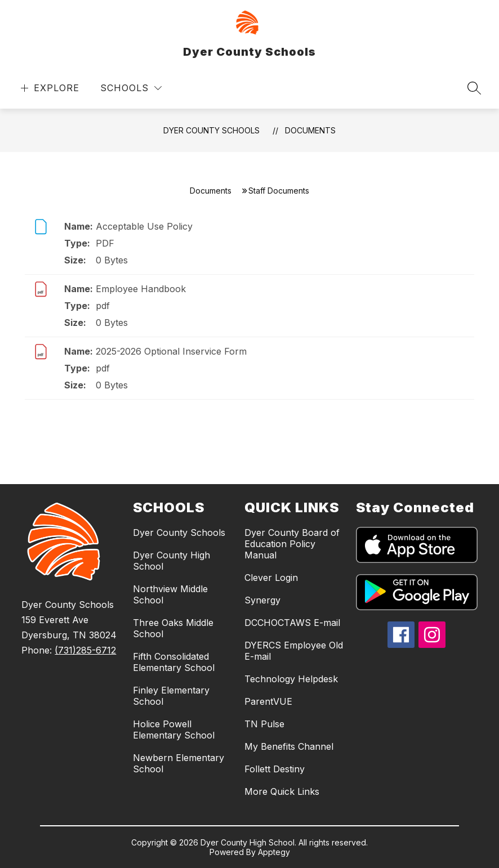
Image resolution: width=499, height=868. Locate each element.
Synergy (262, 600)
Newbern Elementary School (179, 763)
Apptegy (274, 852)
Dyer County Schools (211, 130)
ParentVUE (268, 701)
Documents (310, 130)
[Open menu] (49, 88)
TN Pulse (264, 724)
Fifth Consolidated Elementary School (174, 662)
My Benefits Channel (289, 746)
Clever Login (271, 578)
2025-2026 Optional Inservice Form (171, 351)
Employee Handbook (141, 289)
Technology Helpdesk (291, 679)
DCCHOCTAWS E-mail (292, 623)
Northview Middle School (170, 594)
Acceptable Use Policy (144, 226)
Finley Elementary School (171, 696)
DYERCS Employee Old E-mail (294, 651)
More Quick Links (282, 791)
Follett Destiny (275, 769)
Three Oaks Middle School (173, 628)
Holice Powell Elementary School (174, 730)
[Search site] (474, 88)
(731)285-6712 (85, 650)
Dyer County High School (171, 561)
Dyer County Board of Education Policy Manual (292, 544)
